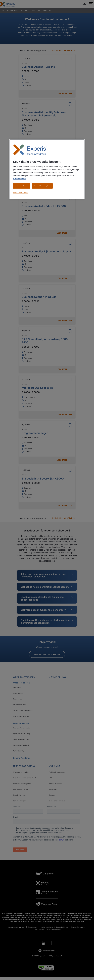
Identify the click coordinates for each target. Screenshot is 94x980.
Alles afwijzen (22, 186)
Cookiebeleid (19, 179)
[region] (47, 169)
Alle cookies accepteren (42, 186)
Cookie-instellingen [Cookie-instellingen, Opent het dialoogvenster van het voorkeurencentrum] (20, 193)
